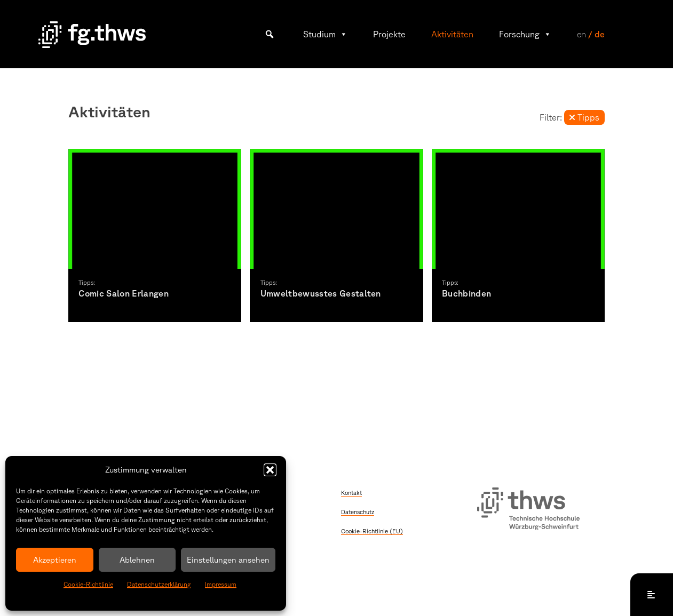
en (581, 34)
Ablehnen (137, 560)
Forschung (525, 34)
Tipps (584, 117)
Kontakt (351, 493)
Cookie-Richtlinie (88, 584)
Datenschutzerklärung (159, 584)
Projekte (389, 34)
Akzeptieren (55, 560)
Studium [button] (325, 34)
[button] (270, 470)
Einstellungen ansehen (228, 560)
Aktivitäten (452, 34)
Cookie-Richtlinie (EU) (372, 531)
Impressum (221, 584)
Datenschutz (358, 512)
